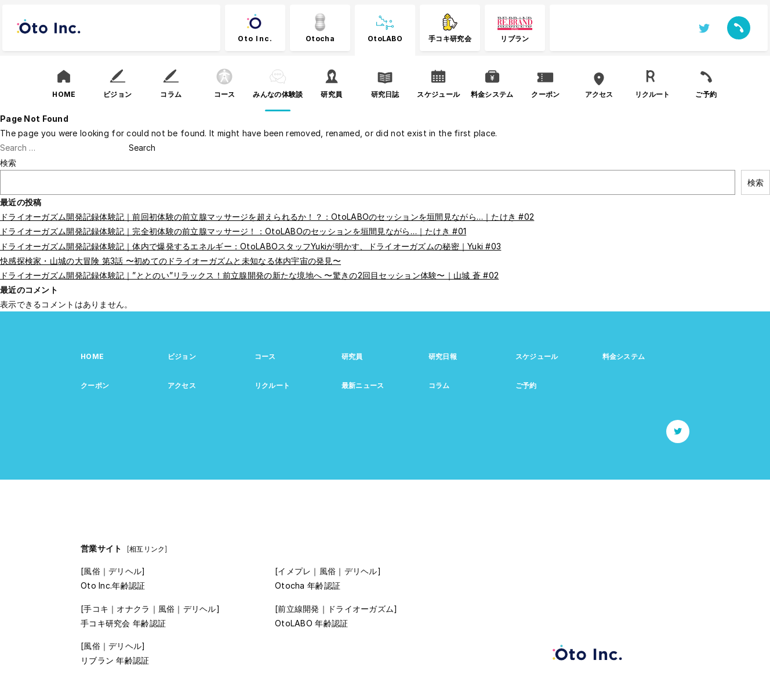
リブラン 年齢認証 (115, 660)
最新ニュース (363, 385)
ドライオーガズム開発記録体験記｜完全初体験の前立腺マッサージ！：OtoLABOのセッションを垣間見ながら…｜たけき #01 (233, 231)
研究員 (352, 356)
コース (265, 356)
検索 (8, 163)
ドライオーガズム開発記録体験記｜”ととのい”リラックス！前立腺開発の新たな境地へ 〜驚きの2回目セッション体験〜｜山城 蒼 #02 (249, 275)
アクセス (182, 385)
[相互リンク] (147, 549)
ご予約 (526, 385)
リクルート (272, 385)
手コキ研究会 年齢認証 (123, 623)
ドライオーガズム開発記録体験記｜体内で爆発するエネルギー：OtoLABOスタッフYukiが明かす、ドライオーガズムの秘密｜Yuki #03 (250, 246)
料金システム (624, 356)
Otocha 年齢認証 (308, 585)
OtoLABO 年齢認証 (311, 623)
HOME (92, 356)
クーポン (95, 385)
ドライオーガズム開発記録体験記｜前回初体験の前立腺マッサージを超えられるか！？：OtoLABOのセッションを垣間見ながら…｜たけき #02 (267, 217)
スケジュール (537, 356)
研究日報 (443, 356)
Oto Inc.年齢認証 (113, 585)
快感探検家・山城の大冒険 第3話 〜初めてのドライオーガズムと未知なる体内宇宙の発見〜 (170, 261)
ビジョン (182, 356)
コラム (439, 385)
